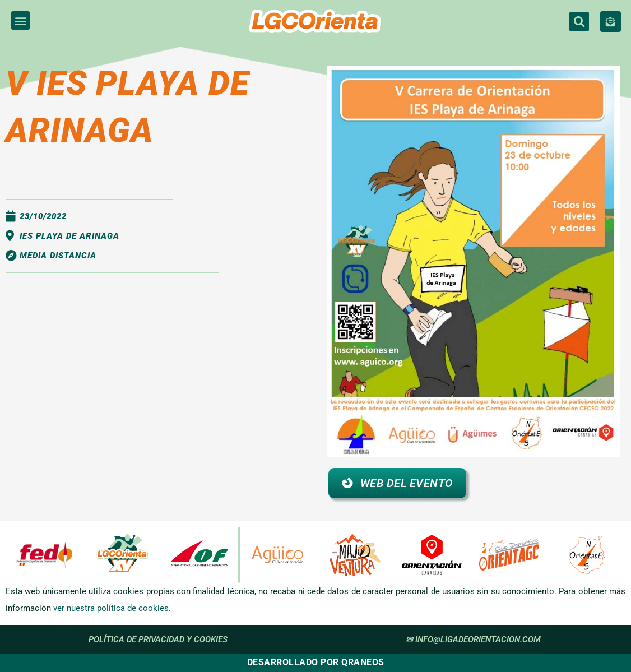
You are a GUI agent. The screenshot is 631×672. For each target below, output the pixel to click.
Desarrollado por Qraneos (316, 662)
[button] (20, 20)
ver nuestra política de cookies (111, 608)
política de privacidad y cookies (158, 639)
